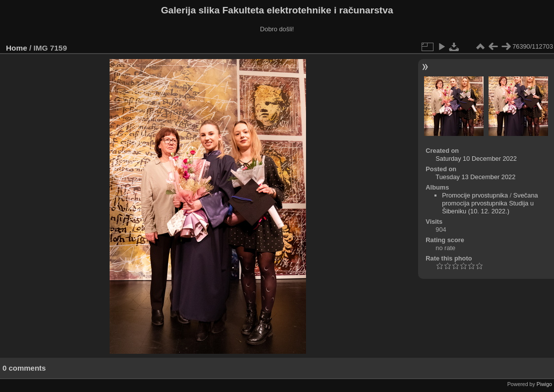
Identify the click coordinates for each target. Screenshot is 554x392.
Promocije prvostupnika (475, 195)
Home (17, 48)
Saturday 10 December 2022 (476, 159)
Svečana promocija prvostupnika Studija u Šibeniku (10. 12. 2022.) (490, 203)
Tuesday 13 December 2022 (475, 177)
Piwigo (544, 384)
